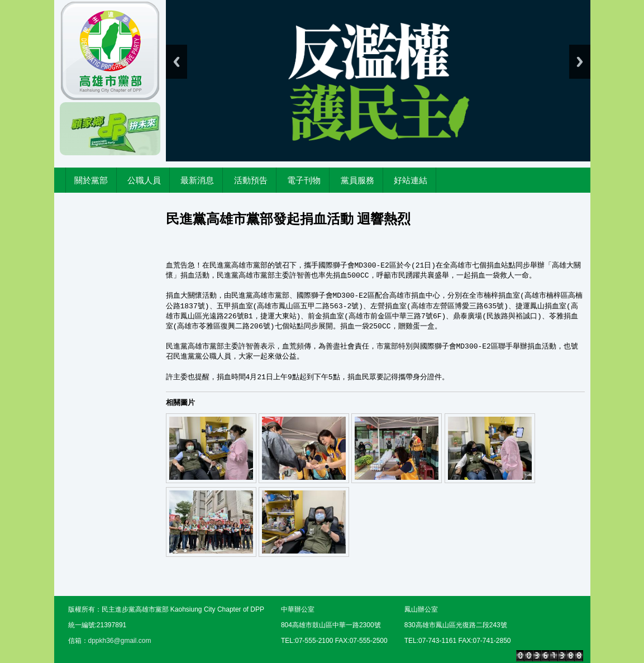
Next (580, 62)
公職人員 (144, 180)
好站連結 (411, 180)
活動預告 (251, 180)
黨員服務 (357, 180)
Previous (176, 62)
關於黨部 (91, 180)
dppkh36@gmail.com (120, 641)
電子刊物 (304, 180)
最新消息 (197, 180)
